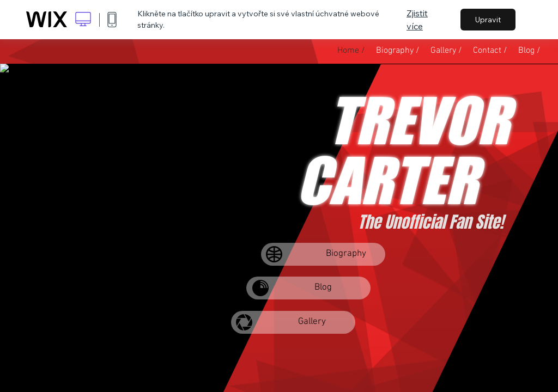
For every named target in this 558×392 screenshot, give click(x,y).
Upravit (488, 20)
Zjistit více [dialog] (417, 20)
